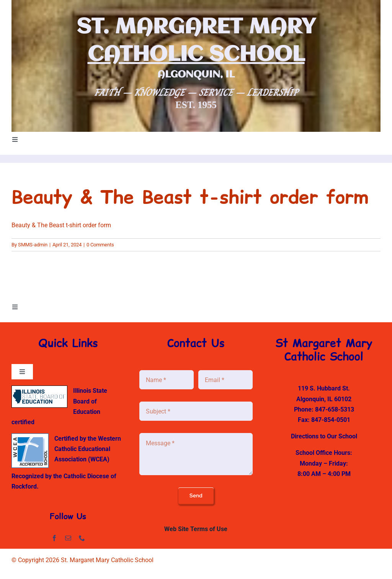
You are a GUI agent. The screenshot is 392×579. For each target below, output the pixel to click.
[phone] (82, 538)
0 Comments (100, 245)
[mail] (68, 538)
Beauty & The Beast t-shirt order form (61, 225)
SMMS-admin (33, 245)
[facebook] (54, 538)
